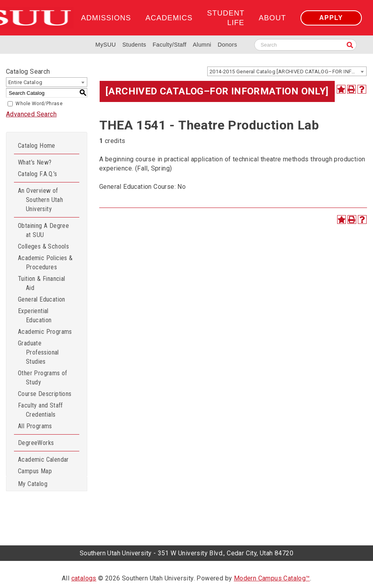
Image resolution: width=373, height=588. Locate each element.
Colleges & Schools (43, 246)
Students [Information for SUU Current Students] (134, 45)
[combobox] (287, 71)
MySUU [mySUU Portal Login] (106, 45)
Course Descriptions (45, 394)
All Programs (35, 426)
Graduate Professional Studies (38, 352)
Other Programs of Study (43, 378)
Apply (331, 18)
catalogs (84, 578)
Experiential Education (35, 316)
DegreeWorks (36, 443)
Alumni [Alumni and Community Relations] (202, 45)
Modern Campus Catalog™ (272, 578)
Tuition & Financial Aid (42, 283)
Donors (227, 45)
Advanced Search (31, 114)
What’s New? (35, 162)
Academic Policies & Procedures (45, 263)
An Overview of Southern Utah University (40, 200)
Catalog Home (37, 146)
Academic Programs (45, 332)
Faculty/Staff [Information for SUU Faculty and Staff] (170, 45)
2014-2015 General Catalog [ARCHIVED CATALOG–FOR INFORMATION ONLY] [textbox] (288, 72)
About (272, 18)
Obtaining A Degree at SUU (43, 230)
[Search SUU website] (305, 45)
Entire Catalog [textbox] (26, 82)
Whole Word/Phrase (39, 104)
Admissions (106, 18)
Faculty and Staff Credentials (40, 410)
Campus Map (35, 471)
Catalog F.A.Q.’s (37, 174)
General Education (42, 299)
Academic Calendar (43, 460)
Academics (169, 18)
